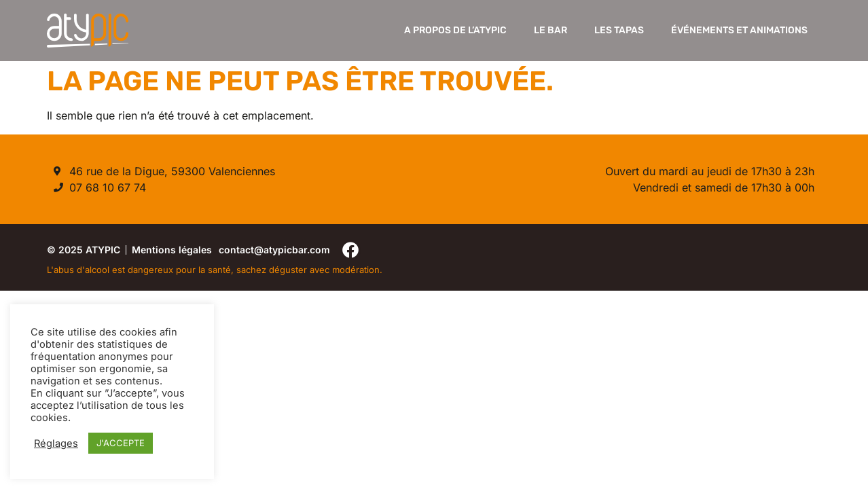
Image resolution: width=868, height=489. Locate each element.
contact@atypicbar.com (274, 250)
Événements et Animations (739, 30)
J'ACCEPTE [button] (121, 443)
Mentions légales (172, 250)
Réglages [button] (56, 443)
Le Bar (550, 30)
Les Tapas (619, 30)
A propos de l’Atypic (455, 30)
